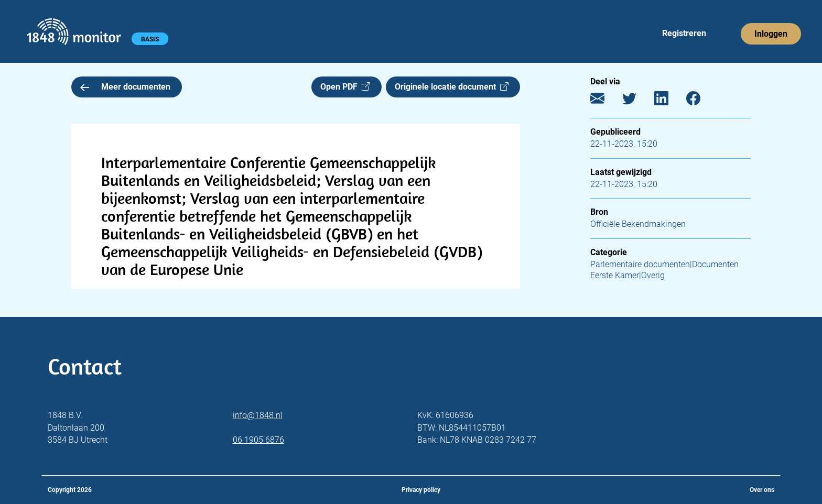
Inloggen (771, 34)
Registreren (684, 33)
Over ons (762, 490)
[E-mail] (605, 101)
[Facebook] (701, 101)
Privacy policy (421, 490)
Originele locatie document (452, 87)
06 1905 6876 (258, 440)
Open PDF (345, 87)
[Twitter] (637, 101)
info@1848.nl (258, 415)
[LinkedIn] (669, 101)
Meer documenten (125, 87)
